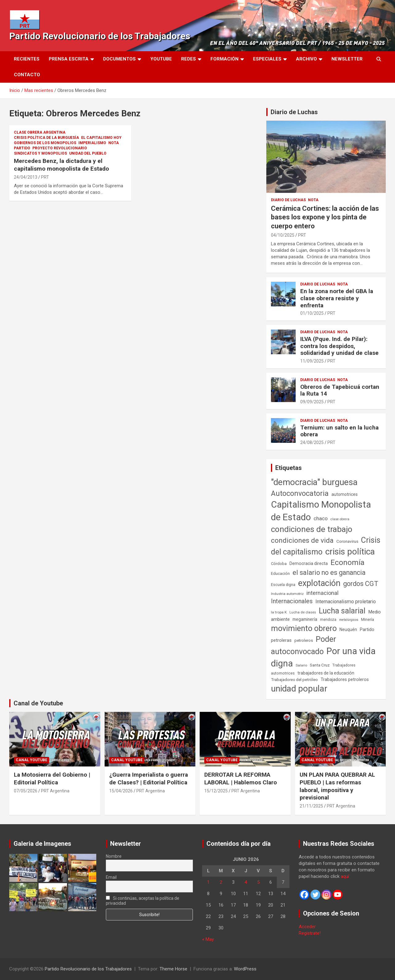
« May (208, 939)
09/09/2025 (312, 402)
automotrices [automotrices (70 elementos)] (345, 494)
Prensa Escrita (69, 59)
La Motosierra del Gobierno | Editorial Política (52, 779)
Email (111, 877)
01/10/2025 (312, 313)
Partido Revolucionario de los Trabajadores (100, 36)
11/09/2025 (312, 361)
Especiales (267, 59)
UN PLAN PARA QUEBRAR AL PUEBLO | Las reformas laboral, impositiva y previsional (337, 786)
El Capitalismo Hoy (101, 138)
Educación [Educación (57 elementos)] (280, 573)
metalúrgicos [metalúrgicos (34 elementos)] (349, 620)
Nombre (114, 856)
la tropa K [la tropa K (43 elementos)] (279, 612)
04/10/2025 (283, 235)
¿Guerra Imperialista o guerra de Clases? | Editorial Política (149, 779)
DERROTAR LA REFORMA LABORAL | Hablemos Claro (241, 779)
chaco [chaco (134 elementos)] (321, 518)
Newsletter (347, 59)
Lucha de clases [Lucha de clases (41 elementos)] (303, 612)
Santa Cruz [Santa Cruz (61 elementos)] (320, 665)
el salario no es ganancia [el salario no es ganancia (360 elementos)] (329, 573)
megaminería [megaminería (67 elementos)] (305, 619)
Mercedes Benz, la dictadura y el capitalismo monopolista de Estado (61, 165)
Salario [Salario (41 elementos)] (301, 665)
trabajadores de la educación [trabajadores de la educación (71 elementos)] (326, 673)
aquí (345, 876)
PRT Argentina (55, 791)
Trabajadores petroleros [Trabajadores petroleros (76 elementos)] (345, 680)
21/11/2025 (311, 806)
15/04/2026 (121, 791)
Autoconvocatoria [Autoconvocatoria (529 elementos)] (300, 493)
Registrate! (310, 933)
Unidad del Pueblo (88, 153)
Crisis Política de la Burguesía (46, 138)
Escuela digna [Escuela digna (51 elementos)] (283, 585)
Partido (22, 148)
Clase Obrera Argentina (40, 132)
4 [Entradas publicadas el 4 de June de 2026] (246, 882)
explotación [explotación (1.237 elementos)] (319, 583)
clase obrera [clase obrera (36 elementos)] (340, 519)
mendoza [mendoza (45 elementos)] (328, 620)
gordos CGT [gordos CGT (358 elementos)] (361, 584)
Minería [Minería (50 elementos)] (368, 619)
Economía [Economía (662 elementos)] (347, 563)
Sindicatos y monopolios (40, 153)
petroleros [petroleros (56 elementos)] (304, 640)
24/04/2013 (26, 177)
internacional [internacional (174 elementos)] (322, 593)
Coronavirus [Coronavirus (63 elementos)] (347, 541)
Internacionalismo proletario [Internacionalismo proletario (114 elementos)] (346, 602)
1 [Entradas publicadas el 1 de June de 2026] (208, 882)
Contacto (27, 75)
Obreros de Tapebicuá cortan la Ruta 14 (340, 390)
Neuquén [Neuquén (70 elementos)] (348, 629)
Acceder (307, 927)
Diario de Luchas (294, 112)
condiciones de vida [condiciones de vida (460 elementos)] (302, 540)
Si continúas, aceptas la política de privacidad (143, 901)
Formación (225, 59)
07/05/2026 (26, 791)
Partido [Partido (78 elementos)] (367, 630)
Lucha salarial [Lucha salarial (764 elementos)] (342, 611)
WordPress (245, 969)
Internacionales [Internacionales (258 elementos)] (292, 601)
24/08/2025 (312, 442)
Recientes (27, 59)
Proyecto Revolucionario (60, 148)
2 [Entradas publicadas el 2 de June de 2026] (221, 882)
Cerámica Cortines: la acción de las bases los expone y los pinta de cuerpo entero (325, 217)
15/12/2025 (216, 791)
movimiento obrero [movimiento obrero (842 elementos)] (304, 628)
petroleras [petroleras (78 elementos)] (281, 640)
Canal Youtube (31, 760)
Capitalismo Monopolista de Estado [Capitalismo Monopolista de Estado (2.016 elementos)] (321, 511)
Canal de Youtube (38, 703)
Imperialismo (92, 143)
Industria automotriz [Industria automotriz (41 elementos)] (287, 594)
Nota (114, 143)
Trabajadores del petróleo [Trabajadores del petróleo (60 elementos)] (294, 680)
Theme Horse (173, 969)
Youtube (161, 59)
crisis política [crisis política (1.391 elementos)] (350, 552)
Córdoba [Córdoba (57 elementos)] (279, 564)
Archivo (306, 59)
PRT (45, 177)
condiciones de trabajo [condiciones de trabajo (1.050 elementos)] (312, 529)
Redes (189, 59)
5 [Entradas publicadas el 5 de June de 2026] (258, 882)
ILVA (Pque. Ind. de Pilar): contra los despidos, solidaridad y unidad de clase (339, 346)
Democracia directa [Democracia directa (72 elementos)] (309, 563)
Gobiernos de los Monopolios (45, 143)
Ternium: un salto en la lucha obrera (339, 431)
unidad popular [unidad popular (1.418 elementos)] (299, 689)
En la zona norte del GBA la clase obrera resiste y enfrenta (337, 298)
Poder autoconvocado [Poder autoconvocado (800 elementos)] (304, 645)
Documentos (119, 59)
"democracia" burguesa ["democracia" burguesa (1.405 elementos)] (314, 482)
